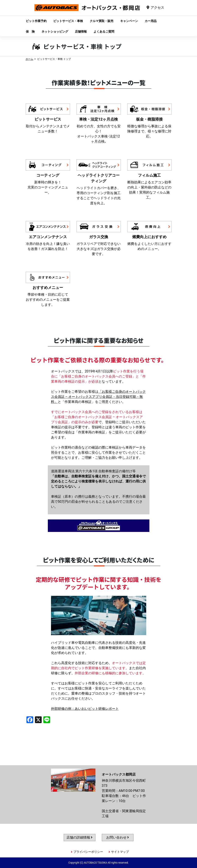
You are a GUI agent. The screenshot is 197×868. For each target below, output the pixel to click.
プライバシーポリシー (88, 852)
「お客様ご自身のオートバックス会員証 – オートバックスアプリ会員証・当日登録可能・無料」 (98, 397)
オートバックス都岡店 (87, 11)
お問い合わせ (118, 837)
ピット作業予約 (36, 21)
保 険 (30, 32)
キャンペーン (129, 21)
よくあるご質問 (104, 32)
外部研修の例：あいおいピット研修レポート (85, 709)
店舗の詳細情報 (80, 837)
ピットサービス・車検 (68, 21)
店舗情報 (81, 32)
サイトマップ (120, 852)
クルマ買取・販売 (102, 21)
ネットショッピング (55, 32)
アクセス (157, 8)
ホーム (29, 59)
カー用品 (151, 21)
